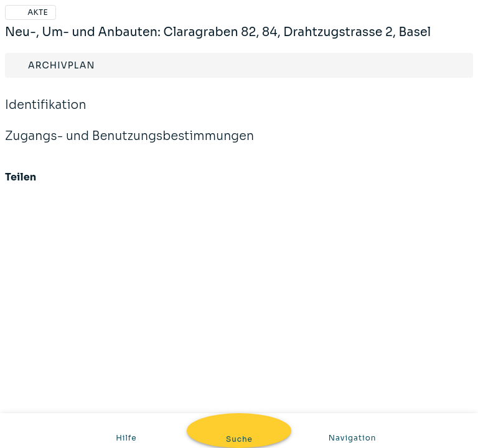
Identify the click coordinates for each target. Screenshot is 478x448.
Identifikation (46, 113)
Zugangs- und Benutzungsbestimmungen (129, 144)
